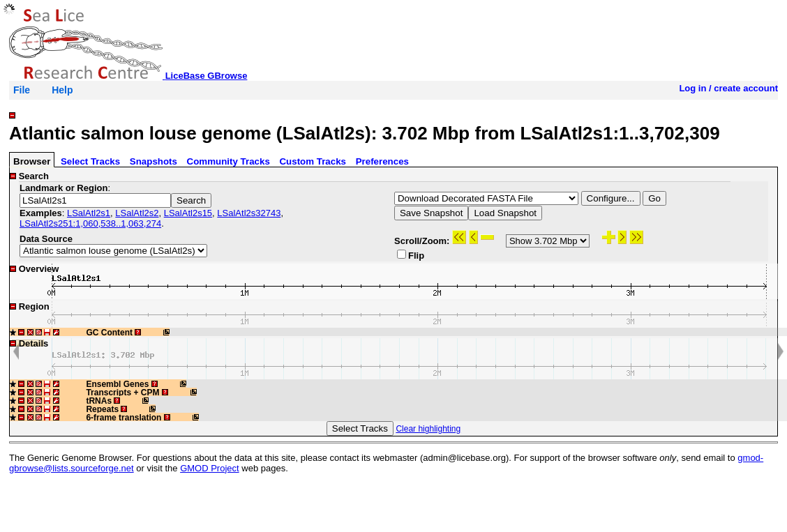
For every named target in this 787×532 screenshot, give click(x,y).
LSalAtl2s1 (89, 213)
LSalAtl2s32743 (249, 213)
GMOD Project (210, 468)
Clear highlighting (428, 429)
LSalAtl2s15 (188, 213)
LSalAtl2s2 (137, 213)
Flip (411, 255)
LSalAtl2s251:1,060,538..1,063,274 (90, 223)
